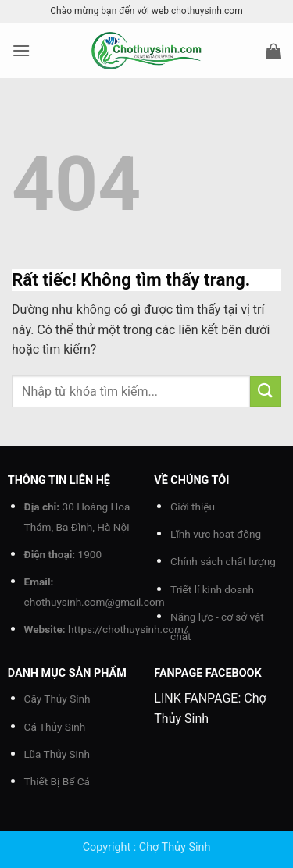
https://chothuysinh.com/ (128, 629)
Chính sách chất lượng (223, 561)
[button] (21, 50)
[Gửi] (266, 391)
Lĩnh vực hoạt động (216, 534)
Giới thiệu (193, 507)
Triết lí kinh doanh (212, 589)
